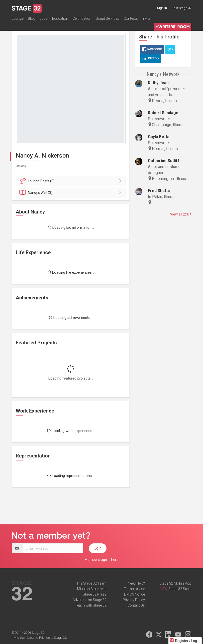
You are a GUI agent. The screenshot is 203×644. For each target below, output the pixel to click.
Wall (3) (71, 193)
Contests (131, 18)
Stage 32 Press (95, 594)
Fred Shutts (159, 191)
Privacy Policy (134, 600)
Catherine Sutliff (164, 161)
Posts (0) (71, 181)
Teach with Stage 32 (91, 605)
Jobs (44, 18)
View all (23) (181, 214)
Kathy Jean (158, 83)
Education (60, 18)
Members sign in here (101, 560)
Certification (82, 18)
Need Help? (136, 583)
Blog (32, 18)
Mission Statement (92, 589)
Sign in (162, 8)
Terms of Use (134, 589)
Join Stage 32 (182, 8)
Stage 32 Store (180, 589)
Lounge (18, 18)
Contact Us (136, 605)
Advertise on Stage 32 (90, 600)
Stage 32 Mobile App (175, 583)
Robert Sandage (163, 113)
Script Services (107, 18)
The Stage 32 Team (91, 583)
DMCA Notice (135, 594)
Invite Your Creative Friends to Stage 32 (39, 638)
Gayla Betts (159, 137)
